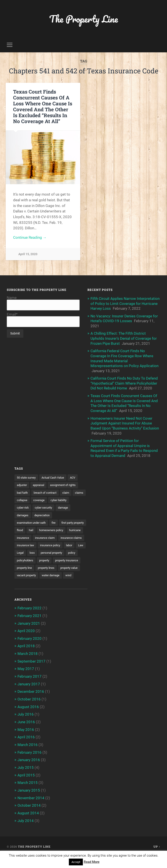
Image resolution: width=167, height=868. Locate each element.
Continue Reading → (30, 238)
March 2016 (28, 757)
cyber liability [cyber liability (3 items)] (26, 506)
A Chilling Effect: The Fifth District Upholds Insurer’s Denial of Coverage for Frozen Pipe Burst (124, 338)
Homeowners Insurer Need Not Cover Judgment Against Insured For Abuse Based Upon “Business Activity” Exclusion (125, 421)
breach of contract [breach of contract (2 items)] (48, 490)
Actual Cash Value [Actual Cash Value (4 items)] (56, 475)
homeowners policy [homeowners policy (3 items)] (30, 536)
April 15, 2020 (28, 254)
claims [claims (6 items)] (21, 498)
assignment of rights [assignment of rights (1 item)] (66, 483)
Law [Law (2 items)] (20, 559)
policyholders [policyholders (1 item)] (40, 566)
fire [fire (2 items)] (57, 521)
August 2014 (28, 824)
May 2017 (26, 682)
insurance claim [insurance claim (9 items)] (27, 544)
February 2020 (30, 652)
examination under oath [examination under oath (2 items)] (33, 521)
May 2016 (26, 742)
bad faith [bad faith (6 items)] (23, 490)
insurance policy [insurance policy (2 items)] (52, 551)
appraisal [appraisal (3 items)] (40, 483)
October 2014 (29, 817)
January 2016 (29, 772)
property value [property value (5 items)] (51, 582)
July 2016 (26, 727)
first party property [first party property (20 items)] (30, 528)
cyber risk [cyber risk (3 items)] (47, 506)
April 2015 (26, 787)
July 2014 (26, 832)
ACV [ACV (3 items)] (77, 475)
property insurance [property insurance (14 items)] (30, 574)
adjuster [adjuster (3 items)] (22, 483)
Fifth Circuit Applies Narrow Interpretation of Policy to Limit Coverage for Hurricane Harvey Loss (125, 304)
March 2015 (28, 794)
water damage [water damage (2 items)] (54, 589)
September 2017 (31, 675)
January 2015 (29, 802)
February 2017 (30, 689)
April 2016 (26, 750)
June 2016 (26, 734)
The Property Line (83, 19)
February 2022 (30, 622)
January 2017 (29, 697)
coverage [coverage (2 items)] (55, 498)
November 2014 (31, 809)
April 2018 (26, 659)
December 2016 (31, 704)
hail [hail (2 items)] (64, 528)
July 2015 (26, 780)
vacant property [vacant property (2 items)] (28, 589)
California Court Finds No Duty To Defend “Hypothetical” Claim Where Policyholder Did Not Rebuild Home (124, 382)
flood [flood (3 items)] (52, 528)
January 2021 (29, 637)
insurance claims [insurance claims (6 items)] (55, 544)
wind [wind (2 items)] (73, 589)
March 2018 (28, 667)
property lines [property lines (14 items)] (26, 582)
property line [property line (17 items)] (57, 574)
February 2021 (30, 629)
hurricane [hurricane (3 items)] (55, 536)
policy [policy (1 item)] (21, 566)
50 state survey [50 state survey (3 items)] (27, 475)
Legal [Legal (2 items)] (32, 559)
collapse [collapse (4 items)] (37, 498)
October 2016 (29, 712)
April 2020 (26, 645)
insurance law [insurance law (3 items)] (26, 551)
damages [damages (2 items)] (40, 513)
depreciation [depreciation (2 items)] (61, 513)
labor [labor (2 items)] (73, 551)
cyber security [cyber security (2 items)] (68, 506)
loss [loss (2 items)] (45, 559)
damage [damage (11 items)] (22, 513)
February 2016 (30, 764)
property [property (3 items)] (60, 566)
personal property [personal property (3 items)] (65, 559)
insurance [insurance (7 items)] (74, 536)
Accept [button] (76, 862)
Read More (92, 862)
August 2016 (28, 720)
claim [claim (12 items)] (70, 490)
